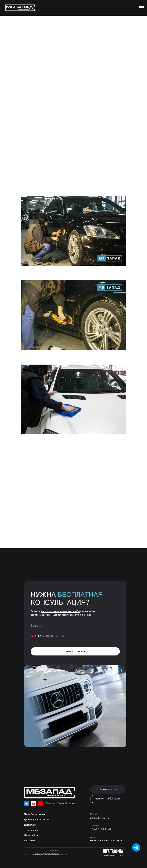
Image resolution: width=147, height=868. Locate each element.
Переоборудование (35, 814)
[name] (75, 625)
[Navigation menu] (141, 8)
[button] (108, 789)
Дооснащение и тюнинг (37, 820)
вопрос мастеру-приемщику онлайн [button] (60, 611)
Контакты (29, 841)
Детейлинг (30, 825)
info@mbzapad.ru (100, 818)
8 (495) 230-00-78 (60, 438)
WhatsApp (44, 442)
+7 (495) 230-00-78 (100, 829)
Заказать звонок (75, 651)
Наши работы (32, 835)
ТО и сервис (31, 830)
